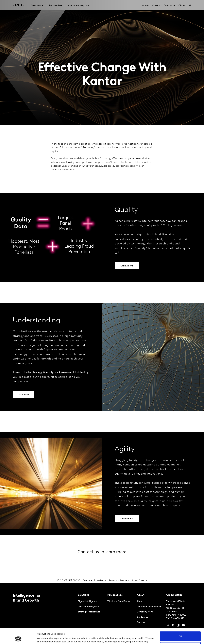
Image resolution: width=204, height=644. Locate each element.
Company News (145, 612)
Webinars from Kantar (119, 601)
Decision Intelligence (89, 607)
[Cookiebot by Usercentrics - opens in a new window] (18, 638)
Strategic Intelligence (89, 612)
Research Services (119, 581)
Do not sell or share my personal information (180, 632)
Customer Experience (94, 581)
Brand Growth (139, 581)
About (140, 601)
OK (180, 622)
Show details (44, 638)
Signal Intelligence (88, 601)
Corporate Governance (149, 607)
